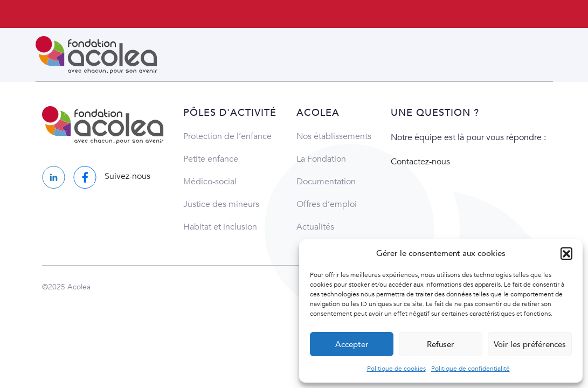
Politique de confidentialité (471, 369)
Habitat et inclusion (220, 227)
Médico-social (210, 182)
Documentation (326, 182)
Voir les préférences (530, 344)
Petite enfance (211, 159)
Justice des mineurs (221, 204)
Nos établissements (334, 136)
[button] (566, 253)
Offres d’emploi (327, 204)
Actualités (315, 227)
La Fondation (321, 159)
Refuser (441, 344)
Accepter (352, 344)
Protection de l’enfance (227, 136)
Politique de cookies (396, 369)
